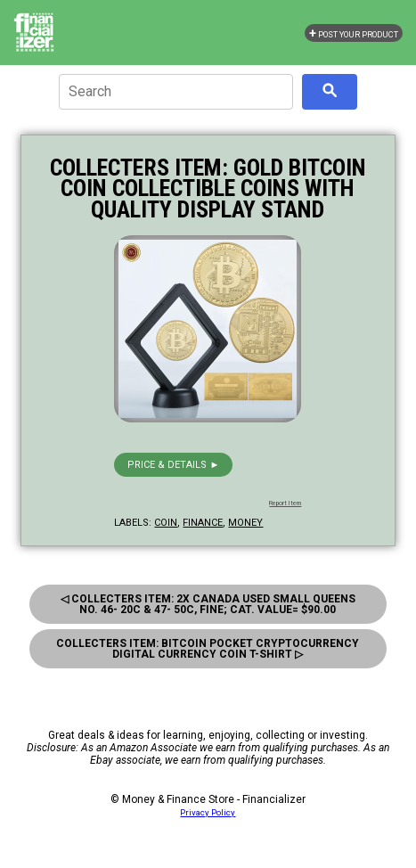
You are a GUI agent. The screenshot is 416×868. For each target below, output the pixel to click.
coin (166, 523)
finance (203, 523)
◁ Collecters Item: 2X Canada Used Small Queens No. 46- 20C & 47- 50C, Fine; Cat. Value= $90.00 (208, 604)
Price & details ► (173, 465)
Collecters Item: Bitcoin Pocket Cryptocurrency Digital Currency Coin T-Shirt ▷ (208, 649)
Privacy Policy (208, 812)
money (245, 523)
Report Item (285, 504)
